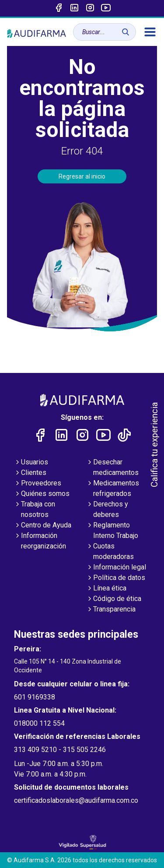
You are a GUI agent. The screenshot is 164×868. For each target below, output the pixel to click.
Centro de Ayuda (43, 526)
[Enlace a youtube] (106, 8)
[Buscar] (126, 32)
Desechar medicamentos (112, 468)
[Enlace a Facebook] (59, 8)
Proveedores (38, 484)
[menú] (150, 32)
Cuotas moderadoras (110, 552)
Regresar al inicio (82, 176)
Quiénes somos (42, 494)
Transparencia (111, 610)
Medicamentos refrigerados (113, 489)
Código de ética (114, 599)
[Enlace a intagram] (90, 8)
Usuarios (31, 463)
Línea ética (106, 589)
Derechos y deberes (107, 510)
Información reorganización (40, 541)
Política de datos (116, 578)
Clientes (30, 473)
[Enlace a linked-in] (74, 8)
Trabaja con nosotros (35, 510)
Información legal (116, 568)
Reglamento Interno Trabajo (112, 531)
